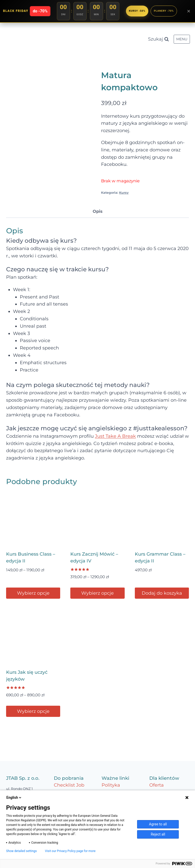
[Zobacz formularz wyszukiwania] (158, 39)
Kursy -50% (136, 11)
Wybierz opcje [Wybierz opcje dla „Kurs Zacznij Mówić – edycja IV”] (97, 593)
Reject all (158, 834)
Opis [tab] (98, 211)
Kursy (124, 193)
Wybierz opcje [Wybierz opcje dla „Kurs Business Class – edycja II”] (33, 593)
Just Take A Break (115, 436)
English (14, 798)
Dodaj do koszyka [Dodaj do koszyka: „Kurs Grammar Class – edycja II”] (162, 593)
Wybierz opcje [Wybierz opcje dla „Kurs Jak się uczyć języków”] (33, 711)
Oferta (157, 785)
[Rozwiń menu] (182, 39)
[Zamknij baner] (189, 11)
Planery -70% (164, 11)
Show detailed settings (21, 851)
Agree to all (158, 824)
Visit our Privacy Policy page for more (70, 851)
